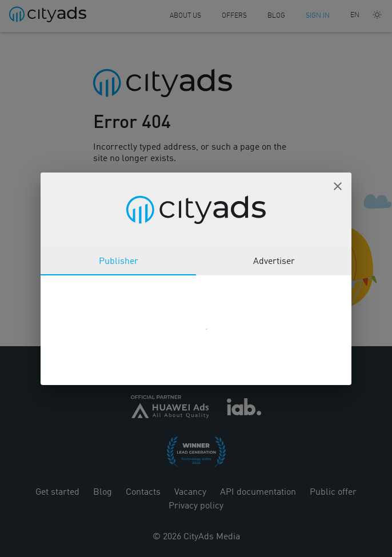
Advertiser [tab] (274, 262)
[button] (338, 186)
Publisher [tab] (119, 262)
